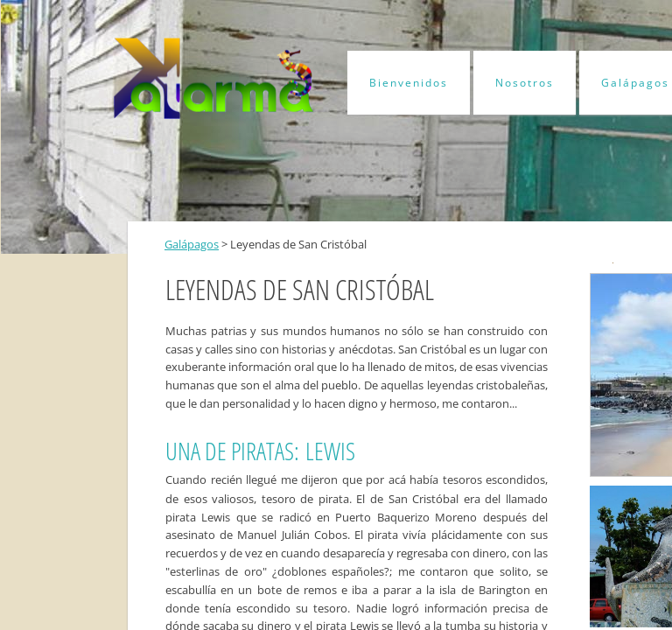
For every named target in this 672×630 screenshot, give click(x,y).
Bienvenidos (409, 83)
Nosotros (525, 83)
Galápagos (192, 244)
